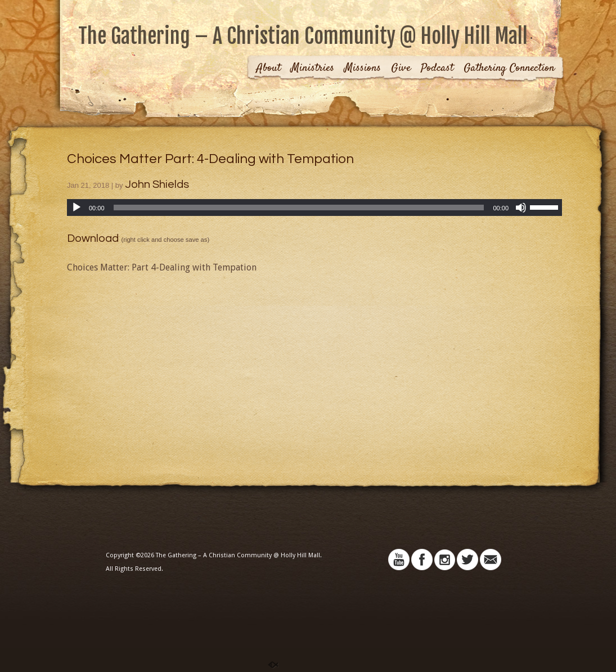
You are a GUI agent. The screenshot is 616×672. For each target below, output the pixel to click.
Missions (363, 69)
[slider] (299, 208)
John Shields (157, 184)
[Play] (77, 208)
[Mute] (521, 208)
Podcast (437, 69)
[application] (314, 208)
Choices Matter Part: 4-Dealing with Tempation (210, 159)
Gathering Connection (509, 69)
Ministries (313, 69)
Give (401, 69)
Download (93, 238)
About (269, 69)
